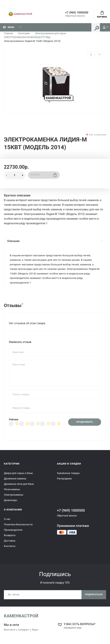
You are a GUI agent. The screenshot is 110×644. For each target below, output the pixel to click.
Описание (55, 242)
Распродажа (64, 481)
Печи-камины (12, 492)
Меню (9, 28)
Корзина (102, 15)
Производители (13, 532)
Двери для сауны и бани (18, 476)
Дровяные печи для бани (19, 486)
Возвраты (10, 538)
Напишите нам (73, 631)
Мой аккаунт (102, 28)
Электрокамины (14, 497)
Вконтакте (10, 633)
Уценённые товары (68, 476)
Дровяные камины (15, 481)
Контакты (10, 549)
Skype (37, 633)
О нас (7, 522)
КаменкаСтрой (21, 619)
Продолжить (84, 424)
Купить (44, 176)
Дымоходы (10, 503)
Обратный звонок (71, 16)
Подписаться (93, 597)
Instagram (25, 633)
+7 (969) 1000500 (74, 13)
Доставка (10, 543)
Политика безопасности (18, 527)
